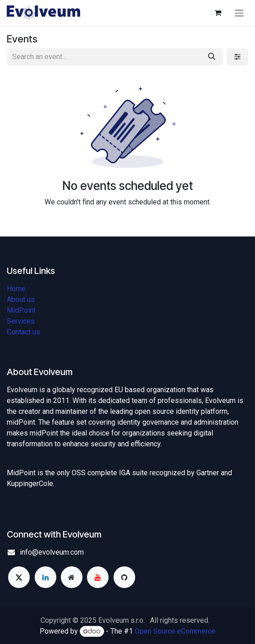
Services (21, 321)
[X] (19, 577)
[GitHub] (124, 577)
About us (21, 299)
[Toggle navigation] (239, 13)
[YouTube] (98, 577)
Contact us (23, 332)
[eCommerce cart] (218, 13)
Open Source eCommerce (175, 631)
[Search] (212, 57)
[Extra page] (72, 577)
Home (16, 289)
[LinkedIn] (46, 577)
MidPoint (21, 310)
